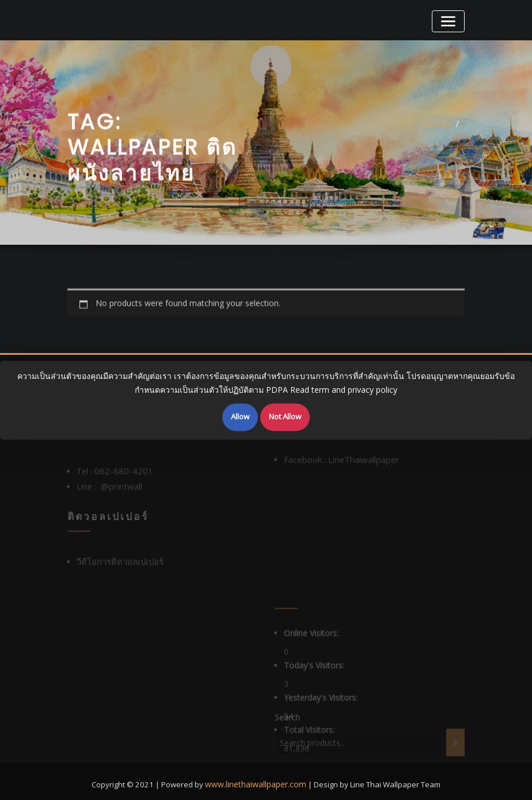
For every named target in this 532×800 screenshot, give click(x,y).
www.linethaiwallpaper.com (256, 777)
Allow (240, 416)
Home (439, 136)
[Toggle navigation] (450, 20)
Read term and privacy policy (344, 391)
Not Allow (285, 416)
